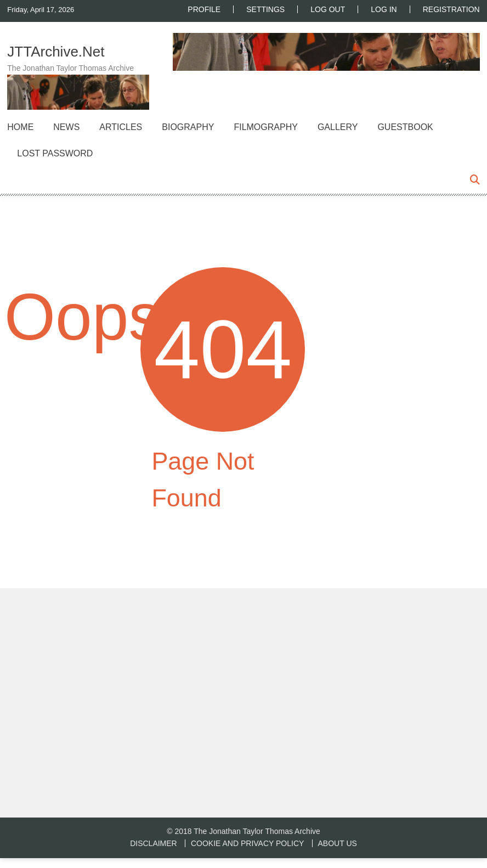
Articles (121, 127)
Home (20, 127)
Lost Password (55, 153)
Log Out (328, 9)
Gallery (338, 127)
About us (338, 843)
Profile (204, 9)
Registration (451, 9)
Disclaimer (154, 843)
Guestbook (405, 127)
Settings (265, 9)
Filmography (265, 127)
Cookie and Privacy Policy (247, 843)
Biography (188, 127)
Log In (384, 9)
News (66, 127)
